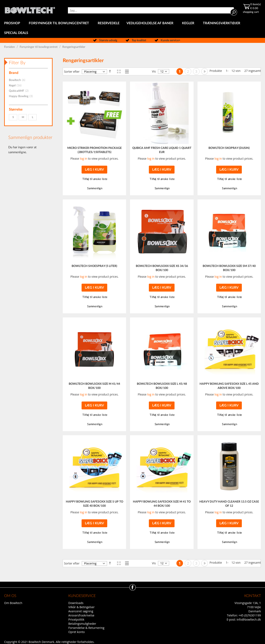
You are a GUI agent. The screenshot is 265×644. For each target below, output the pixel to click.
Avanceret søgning (81, 611)
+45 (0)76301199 (250, 615)
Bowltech (18, 80)
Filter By (17, 63)
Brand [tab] (14, 73)
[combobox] (151, 10)
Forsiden (10, 47)
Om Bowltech (13, 603)
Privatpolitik (76, 619)
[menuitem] (13, 23)
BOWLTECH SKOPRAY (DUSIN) (229, 148)
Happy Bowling (22, 96)
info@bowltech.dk (249, 619)
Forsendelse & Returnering (86, 628)
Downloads (76, 603)
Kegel (16, 86)
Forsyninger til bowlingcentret (39, 47)
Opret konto (76, 632)
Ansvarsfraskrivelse (81, 615)
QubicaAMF (20, 91)
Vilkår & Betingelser (81, 607)
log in (84, 159)
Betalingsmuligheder (82, 624)
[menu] (132, 28)
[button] (94, 179)
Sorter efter (72, 72)
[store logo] (30, 9)
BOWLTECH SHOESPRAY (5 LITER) (94, 266)
